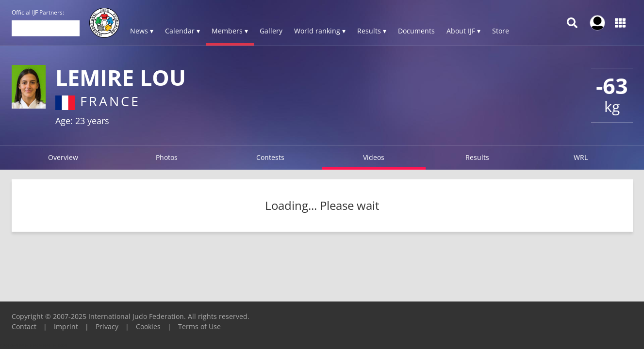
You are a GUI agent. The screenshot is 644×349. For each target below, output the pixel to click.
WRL (581, 157)
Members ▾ (230, 31)
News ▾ (142, 31)
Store (501, 31)
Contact (24, 326)
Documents (416, 31)
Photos (167, 157)
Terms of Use (199, 326)
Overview (63, 157)
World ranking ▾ (320, 31)
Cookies (148, 326)
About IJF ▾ (463, 31)
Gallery (271, 31)
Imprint (66, 326)
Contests (270, 157)
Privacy (107, 326)
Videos (374, 157)
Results (477, 157)
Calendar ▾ (182, 31)
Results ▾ (372, 31)
